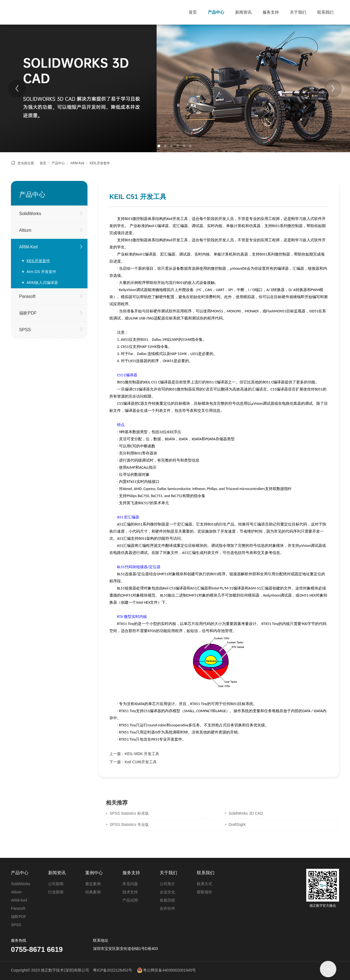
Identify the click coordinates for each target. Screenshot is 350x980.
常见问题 (130, 884)
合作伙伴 (167, 908)
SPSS (25, 330)
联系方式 (205, 884)
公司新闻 (56, 884)
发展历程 (167, 900)
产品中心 (216, 12)
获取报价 (205, 892)
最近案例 (93, 884)
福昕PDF (28, 313)
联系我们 (325, 12)
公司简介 (167, 884)
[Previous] (17, 88)
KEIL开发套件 (100, 163)
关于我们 (298, 12)
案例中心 (94, 873)
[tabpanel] (175, 88)
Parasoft (27, 296)
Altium (25, 230)
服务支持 (271, 12)
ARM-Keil (77, 163)
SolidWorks (30, 214)
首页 (193, 12)
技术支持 (130, 892)
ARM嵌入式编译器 (42, 283)
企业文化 (167, 892)
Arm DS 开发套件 (41, 272)
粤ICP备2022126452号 (113, 970)
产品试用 (130, 900)
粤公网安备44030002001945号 (169, 970)
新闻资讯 (243, 12)
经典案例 (93, 892)
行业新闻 (56, 892)
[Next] (333, 88)
